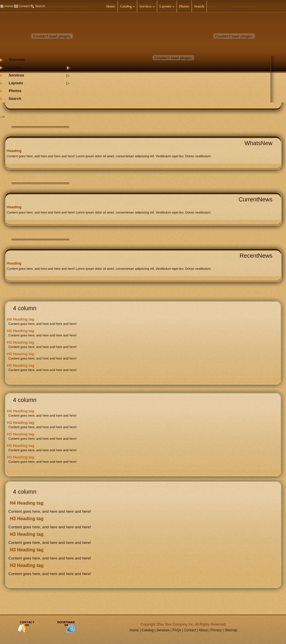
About (203, 630)
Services (163, 630)
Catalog (147, 630)
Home (9, 6)
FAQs (177, 630)
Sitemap (231, 630)
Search (40, 6)
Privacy (216, 630)
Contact (24, 6)
